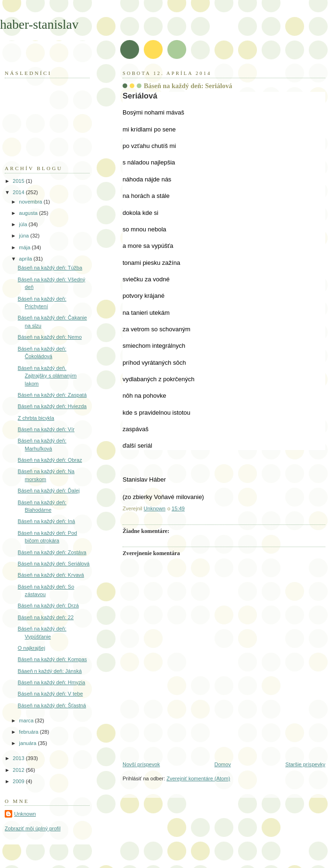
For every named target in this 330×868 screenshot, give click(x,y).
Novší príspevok (141, 764)
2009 (19, 781)
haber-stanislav (39, 24)
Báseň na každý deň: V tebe (50, 694)
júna (25, 236)
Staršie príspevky (305, 764)
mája (25, 247)
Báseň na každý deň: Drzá (49, 606)
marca (27, 721)
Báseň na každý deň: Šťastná (52, 705)
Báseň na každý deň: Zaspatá (52, 395)
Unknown (25, 814)
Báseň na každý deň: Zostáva (52, 552)
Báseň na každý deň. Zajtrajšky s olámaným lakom (47, 376)
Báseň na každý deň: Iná (47, 521)
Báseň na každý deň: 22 (46, 617)
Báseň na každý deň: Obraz (50, 460)
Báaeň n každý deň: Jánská (50, 671)
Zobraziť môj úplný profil (33, 828)
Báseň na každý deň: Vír (46, 429)
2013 (19, 758)
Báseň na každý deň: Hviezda (52, 406)
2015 (19, 181)
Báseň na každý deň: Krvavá (51, 575)
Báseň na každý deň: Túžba (50, 268)
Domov (223, 764)
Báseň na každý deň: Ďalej (49, 491)
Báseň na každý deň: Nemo (50, 337)
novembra (31, 202)
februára (29, 732)
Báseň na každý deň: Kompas (53, 659)
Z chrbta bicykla (36, 418)
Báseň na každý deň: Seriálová (54, 564)
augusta (29, 213)
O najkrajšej (32, 648)
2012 (19, 770)
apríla (26, 259)
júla (24, 224)
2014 (19, 192)
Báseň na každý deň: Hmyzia (52, 682)
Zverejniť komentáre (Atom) (198, 778)
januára (28, 743)
